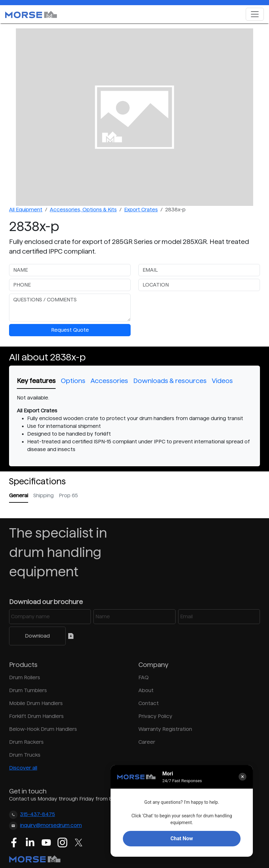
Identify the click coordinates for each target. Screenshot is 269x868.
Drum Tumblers (28, 690)
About (146, 690)
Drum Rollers (25, 677)
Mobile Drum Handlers (36, 703)
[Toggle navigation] (255, 14)
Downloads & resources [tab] (170, 381)
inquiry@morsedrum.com (51, 825)
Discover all (23, 768)
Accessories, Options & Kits (83, 210)
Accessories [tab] (109, 381)
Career (147, 742)
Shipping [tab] (43, 495)
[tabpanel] (134, 424)
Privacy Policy (155, 716)
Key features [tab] (36, 381)
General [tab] (19, 495)
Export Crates (141, 210)
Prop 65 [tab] (68, 495)
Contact (149, 703)
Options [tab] (73, 381)
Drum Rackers (26, 742)
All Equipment (26, 210)
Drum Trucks (25, 755)
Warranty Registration (165, 729)
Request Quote (70, 330)
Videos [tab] (222, 381)
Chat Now (182, 838)
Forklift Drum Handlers (36, 716)
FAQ (144, 677)
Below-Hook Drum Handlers (43, 729)
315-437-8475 (38, 814)
